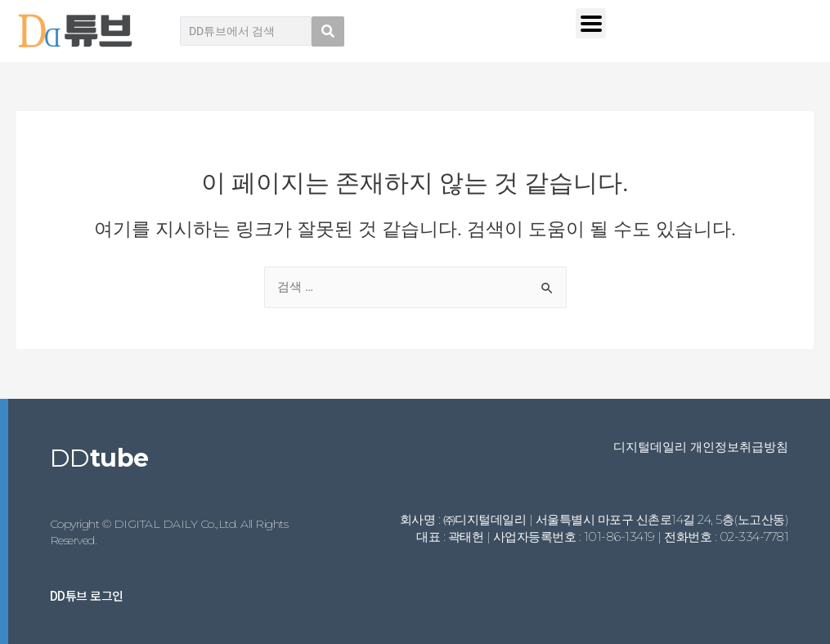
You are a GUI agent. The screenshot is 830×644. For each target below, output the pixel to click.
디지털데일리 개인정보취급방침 (701, 447)
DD (99, 458)
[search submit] (328, 31)
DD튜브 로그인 (87, 595)
